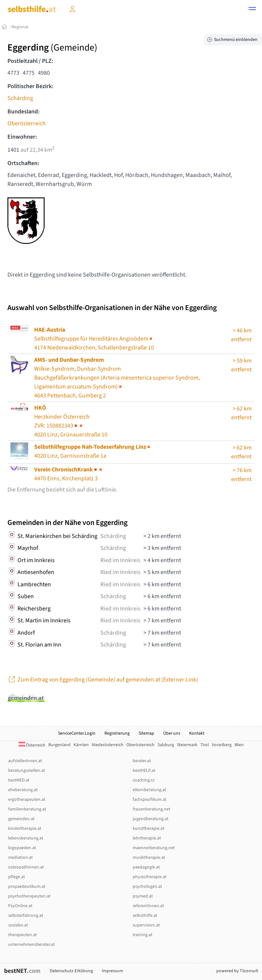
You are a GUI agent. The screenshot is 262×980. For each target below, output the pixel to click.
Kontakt (197, 733)
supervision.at (146, 925)
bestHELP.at (144, 771)
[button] (252, 10)
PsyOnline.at (20, 906)
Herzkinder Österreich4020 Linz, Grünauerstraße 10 (71, 421)
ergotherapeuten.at (27, 800)
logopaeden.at (22, 848)
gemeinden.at (21, 819)
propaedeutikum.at (27, 886)
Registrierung (117, 733)
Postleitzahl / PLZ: (30, 61)
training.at (143, 935)
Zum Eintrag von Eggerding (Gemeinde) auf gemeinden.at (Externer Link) (103, 680)
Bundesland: (23, 112)
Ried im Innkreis (120, 560)
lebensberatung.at (26, 838)
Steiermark (187, 745)
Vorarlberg (222, 745)
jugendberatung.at (151, 819)
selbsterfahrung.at (26, 915)
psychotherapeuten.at (29, 896)
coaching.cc (144, 780)
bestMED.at (19, 780)
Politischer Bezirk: (30, 86)
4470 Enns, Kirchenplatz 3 (69, 474)
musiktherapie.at (149, 857)
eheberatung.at (23, 790)
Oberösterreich (27, 123)
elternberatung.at (149, 790)
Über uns (172, 733)
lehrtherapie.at (147, 838)
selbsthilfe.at (145, 915)
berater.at (142, 761)
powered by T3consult (237, 971)
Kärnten (81, 745)
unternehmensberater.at (31, 944)
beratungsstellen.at (27, 771)
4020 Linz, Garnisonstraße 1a (93, 451)
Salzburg (166, 745)
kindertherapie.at (25, 829)
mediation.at (20, 857)
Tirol (205, 745)
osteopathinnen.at (26, 867)
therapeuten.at (22, 935)
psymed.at (143, 896)
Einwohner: (22, 137)
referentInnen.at (148, 906)
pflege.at (17, 877)
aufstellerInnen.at (25, 761)
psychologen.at (147, 886)
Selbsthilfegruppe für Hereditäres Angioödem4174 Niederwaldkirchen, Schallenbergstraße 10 (94, 339)
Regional (20, 27)
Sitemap (146, 733)
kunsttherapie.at (148, 829)
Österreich (32, 745)
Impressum (112, 971)
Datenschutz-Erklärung (71, 971)
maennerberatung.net (154, 848)
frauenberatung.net (151, 809)
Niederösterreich (108, 745)
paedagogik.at (146, 867)
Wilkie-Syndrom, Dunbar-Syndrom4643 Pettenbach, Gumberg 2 (117, 378)
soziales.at (18, 925)
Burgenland (59, 745)
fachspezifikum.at (150, 800)
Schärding (20, 98)
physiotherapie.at (150, 877)
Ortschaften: (23, 163)
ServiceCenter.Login (77, 733)
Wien (239, 745)
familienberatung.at (27, 809)
